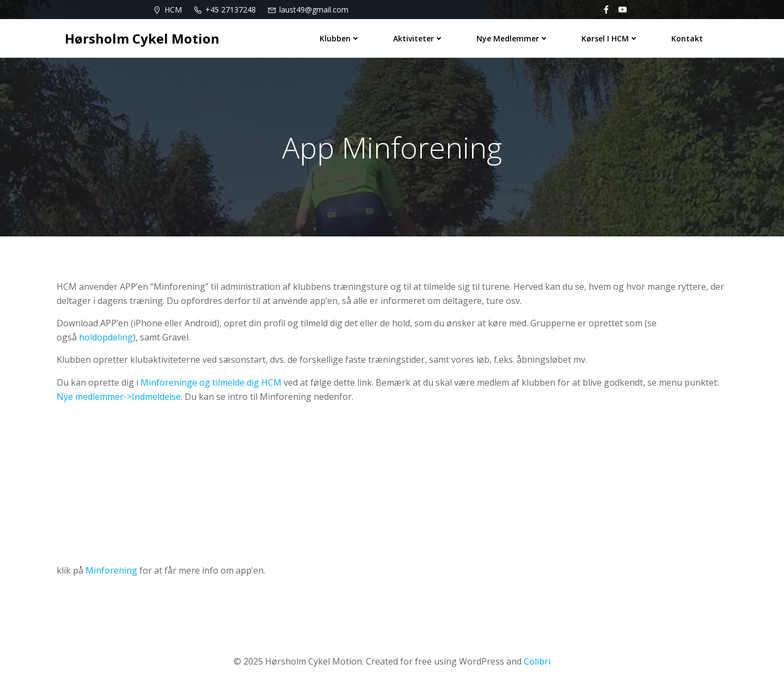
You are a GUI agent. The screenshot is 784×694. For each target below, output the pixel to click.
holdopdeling (106, 337)
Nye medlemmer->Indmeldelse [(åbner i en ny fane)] (119, 397)
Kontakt (687, 38)
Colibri (537, 661)
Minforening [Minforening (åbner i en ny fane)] (111, 570)
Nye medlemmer (513, 38)
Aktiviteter (418, 38)
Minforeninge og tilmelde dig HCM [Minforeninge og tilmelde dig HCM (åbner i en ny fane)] (211, 382)
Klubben (340, 38)
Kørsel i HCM (610, 38)
